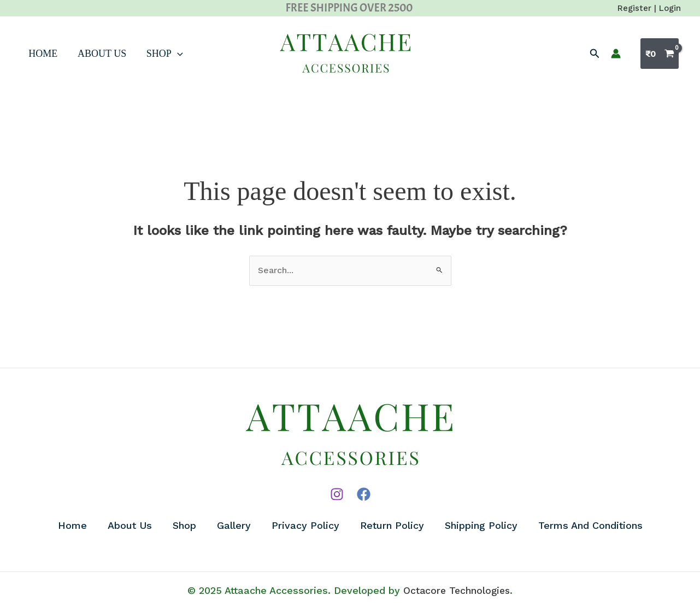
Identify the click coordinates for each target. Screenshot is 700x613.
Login (670, 8)
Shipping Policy (484, 526)
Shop (150, 54)
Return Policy (394, 526)
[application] (163, 54)
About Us (91, 54)
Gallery (233, 526)
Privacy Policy (306, 526)
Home (36, 54)
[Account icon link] (616, 54)
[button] (595, 54)
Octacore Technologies (457, 593)
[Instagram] (337, 494)
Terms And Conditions (594, 526)
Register (634, 8)
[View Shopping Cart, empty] (660, 54)
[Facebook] (364, 494)
